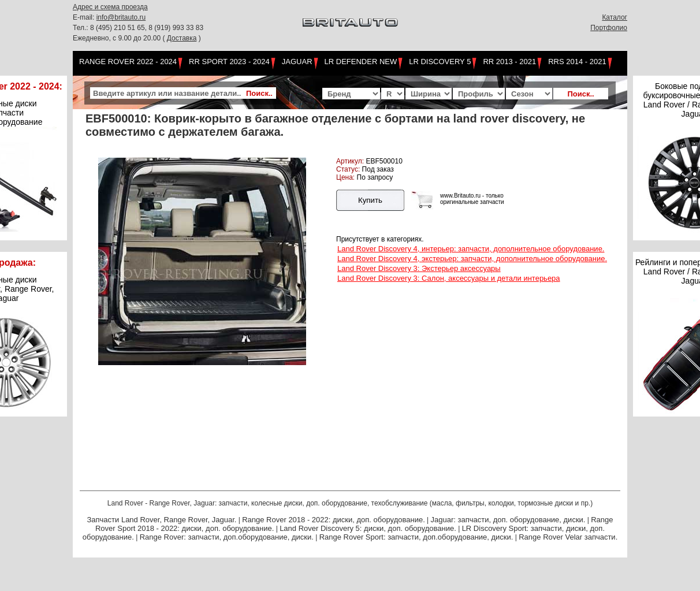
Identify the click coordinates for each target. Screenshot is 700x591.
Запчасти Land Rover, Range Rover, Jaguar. (161, 520)
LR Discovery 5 (440, 62)
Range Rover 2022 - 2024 (128, 62)
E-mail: (85, 17)
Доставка (182, 38)
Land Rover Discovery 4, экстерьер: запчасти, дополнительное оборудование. (472, 259)
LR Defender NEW (361, 62)
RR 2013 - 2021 (509, 62)
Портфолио (609, 28)
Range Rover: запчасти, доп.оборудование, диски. (227, 537)
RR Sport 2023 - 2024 (229, 62)
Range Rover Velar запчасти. (568, 537)
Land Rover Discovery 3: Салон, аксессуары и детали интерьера (449, 278)
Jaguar (297, 62)
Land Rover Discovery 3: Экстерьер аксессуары (419, 268)
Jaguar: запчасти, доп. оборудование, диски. (508, 520)
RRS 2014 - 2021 (577, 62)
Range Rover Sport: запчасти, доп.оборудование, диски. (416, 537)
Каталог (615, 17)
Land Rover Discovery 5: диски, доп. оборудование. (368, 528)
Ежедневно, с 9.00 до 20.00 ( (120, 38)
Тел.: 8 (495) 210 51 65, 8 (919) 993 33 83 (138, 28)
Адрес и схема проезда (110, 7)
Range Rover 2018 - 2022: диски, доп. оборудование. (334, 520)
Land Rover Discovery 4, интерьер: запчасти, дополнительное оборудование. (471, 249)
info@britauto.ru (121, 17)
